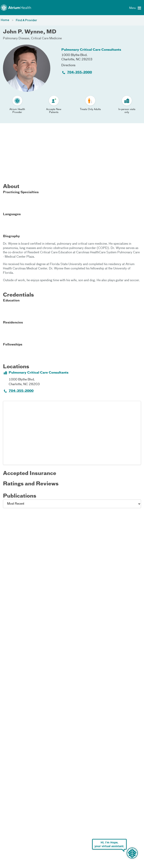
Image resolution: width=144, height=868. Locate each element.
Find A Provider (26, 20)
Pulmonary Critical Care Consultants (91, 50)
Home (5, 20)
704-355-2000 (79, 73)
